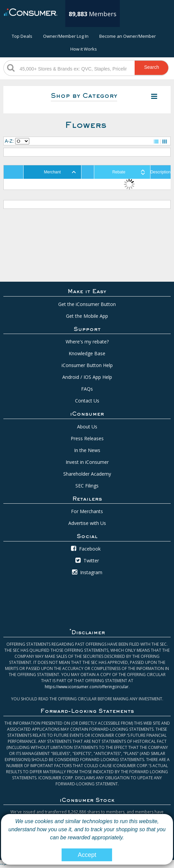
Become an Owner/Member (128, 36)
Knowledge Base (87, 353)
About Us (87, 427)
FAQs (87, 389)
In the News (87, 450)
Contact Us (87, 401)
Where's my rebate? (87, 342)
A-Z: (9, 141)
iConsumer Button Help (87, 365)
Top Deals (22, 36)
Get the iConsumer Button (87, 304)
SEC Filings (87, 486)
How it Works (84, 49)
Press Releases (87, 438)
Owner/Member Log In (66, 36)
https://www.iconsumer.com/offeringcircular (87, 687)
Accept (87, 855)
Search (151, 67)
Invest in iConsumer (87, 462)
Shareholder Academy (87, 474)
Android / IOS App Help (87, 377)
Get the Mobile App (87, 316)
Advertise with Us (87, 523)
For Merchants (87, 511)
